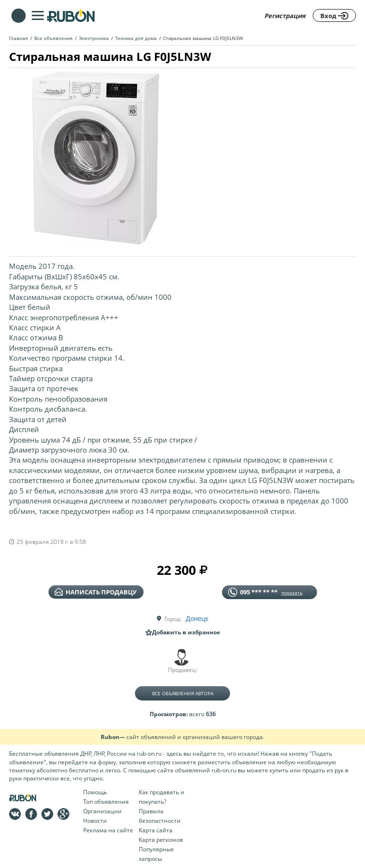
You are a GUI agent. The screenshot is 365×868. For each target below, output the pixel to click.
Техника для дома (136, 38)
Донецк (197, 619)
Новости (95, 821)
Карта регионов (161, 840)
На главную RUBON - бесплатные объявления (71, 15)
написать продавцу (96, 592)
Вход (334, 16)
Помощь (95, 792)
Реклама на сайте (108, 830)
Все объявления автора (183, 693)
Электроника (94, 38)
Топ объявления (106, 802)
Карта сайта (156, 830)
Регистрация (285, 16)
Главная (19, 38)
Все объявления (53, 38)
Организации (102, 811)
